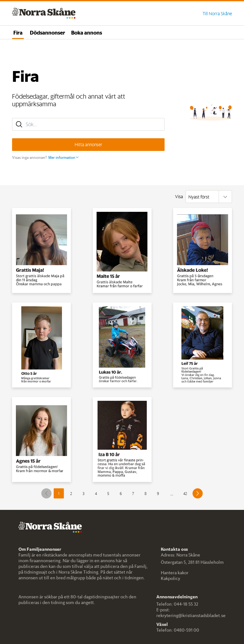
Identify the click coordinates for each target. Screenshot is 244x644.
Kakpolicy (170, 578)
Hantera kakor (175, 573)
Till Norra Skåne (217, 14)
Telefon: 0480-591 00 (178, 630)
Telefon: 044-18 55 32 (177, 604)
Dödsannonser (47, 32)
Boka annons (87, 32)
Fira (18, 32)
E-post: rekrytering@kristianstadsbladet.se (191, 613)
